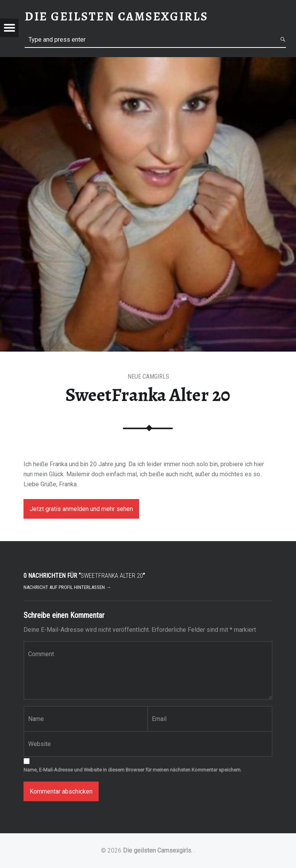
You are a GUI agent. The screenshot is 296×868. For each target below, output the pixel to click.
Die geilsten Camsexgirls (157, 850)
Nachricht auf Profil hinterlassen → (67, 587)
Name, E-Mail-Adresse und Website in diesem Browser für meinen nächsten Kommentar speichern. (133, 770)
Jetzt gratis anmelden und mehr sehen (81, 509)
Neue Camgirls (148, 376)
